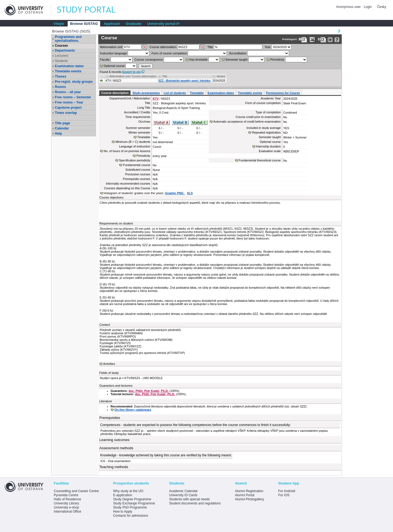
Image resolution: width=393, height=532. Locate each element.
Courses (61, 46)
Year (267, 47)
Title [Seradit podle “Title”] (165, 76)
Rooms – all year (68, 92)
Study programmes (146, 93)
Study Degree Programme (132, 499)
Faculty (105, 60)
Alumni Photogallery (250, 499)
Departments (65, 51)
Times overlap (66, 113)
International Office (68, 512)
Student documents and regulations (195, 503)
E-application (122, 495)
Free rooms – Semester (73, 97)
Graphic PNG (175, 193)
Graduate (134, 24)
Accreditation (238, 53)
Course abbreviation (163, 47)
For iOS (284, 495)
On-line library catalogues (133, 410)
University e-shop (66, 507)
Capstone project (68, 108)
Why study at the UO (128, 491)
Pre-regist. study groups (74, 82)
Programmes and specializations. (68, 39)
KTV (156, 99)
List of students (175, 93)
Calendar (62, 128)
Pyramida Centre (66, 495)
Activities (109, 364)
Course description (115, 93)
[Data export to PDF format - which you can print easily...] (303, 40)
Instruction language (113, 53)
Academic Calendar (184, 491)
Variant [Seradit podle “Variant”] (221, 76)
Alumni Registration (249, 491)
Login (368, 7)
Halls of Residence (67, 499)
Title (210, 47)
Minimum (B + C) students (133, 142)
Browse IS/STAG (84, 24)
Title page (62, 123)
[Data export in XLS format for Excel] (312, 40)
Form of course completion (169, 53)
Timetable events (68, 71)
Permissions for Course (283, 93)
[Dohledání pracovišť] (145, 47)
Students (61, 61)
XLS (190, 193)
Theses (60, 76)
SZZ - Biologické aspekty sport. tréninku (184, 81)
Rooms (60, 87)
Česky (382, 7)
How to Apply (123, 512)
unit (111, 47)
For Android (287, 491)
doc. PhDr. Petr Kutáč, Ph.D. (149, 391)
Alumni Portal (245, 495)
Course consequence (149, 60)
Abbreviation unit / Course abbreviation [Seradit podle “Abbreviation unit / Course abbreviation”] (133, 76)
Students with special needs (190, 499)
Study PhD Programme (130, 507)
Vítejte (59, 24)
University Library (66, 503)
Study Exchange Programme (134, 503)
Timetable (197, 93)
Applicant (112, 24)
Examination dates (69, 66)
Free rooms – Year (69, 102)
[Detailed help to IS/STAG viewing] (337, 40)
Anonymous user (349, 7)
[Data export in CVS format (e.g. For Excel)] (322, 40)
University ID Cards (183, 495)
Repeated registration (266, 132)
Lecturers (62, 56)
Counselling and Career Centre (76, 491)
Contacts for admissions (130, 516)
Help (58, 134)
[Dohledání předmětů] (202, 47)
